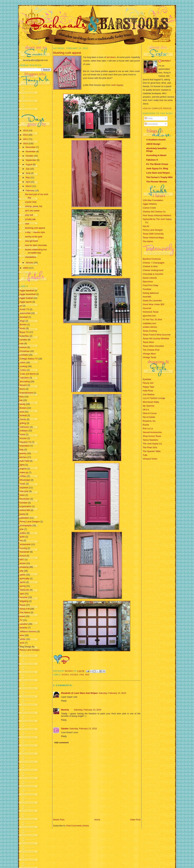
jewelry (23, 453)
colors (23, 362)
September (31, 160)
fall (21, 400)
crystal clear (31, 202)
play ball (29, 215)
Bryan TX (24, 332)
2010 (26, 143)
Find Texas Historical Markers (157, 215)
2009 (26, 268)
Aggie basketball (28, 294)
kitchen (23, 457)
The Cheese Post (151, 350)
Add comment (61, 743)
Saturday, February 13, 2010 (112, 693)
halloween (25, 427)
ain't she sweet (32, 211)
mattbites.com (150, 323)
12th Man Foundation (153, 200)
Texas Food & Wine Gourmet (157, 335)
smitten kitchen (150, 327)
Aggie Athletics (150, 204)
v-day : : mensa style (35, 232)
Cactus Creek (149, 208)
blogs (22, 321)
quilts (22, 537)
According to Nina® (156, 155)
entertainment (26, 393)
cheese (23, 347)
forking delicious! (151, 293)
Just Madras (149, 394)
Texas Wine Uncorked (153, 346)
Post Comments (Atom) (78, 826)
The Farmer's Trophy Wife (160, 177)
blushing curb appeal (35, 228)
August (29, 164)
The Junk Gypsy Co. (153, 444)
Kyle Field (25, 461)
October (30, 156)
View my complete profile (157, 108)
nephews (24, 488)
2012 (26, 135)
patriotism (24, 518)
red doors (111, 57)
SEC (22, 559)
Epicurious (148, 282)
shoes (23, 563)
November (31, 151)
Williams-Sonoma (28, 631)
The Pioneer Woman (157, 182)
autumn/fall (25, 313)
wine (22, 635)
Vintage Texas (150, 357)
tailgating (24, 601)
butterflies (24, 336)
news (22, 495)
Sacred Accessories (152, 432)
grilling (23, 423)
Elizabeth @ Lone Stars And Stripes (79, 693)
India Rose (148, 391)
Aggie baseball (27, 291)
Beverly (65, 710)
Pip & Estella (149, 417)
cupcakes (24, 378)
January (30, 263)
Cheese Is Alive (150, 266)
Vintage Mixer (149, 354)
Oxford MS (25, 510)
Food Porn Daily (151, 285)
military (23, 476)
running (23, 548)
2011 (26, 139)
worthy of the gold (34, 237)
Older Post (135, 820)
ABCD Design (153, 144)
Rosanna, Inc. (149, 421)
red (21, 541)
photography (26, 525)
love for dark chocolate (36, 245)
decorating (25, 381)
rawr (27, 224)
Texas (23, 605)
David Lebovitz (150, 278)
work (22, 643)
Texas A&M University (153, 234)
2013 (26, 130)
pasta (22, 514)
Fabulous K (152, 160)
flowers (23, 408)
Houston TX (25, 442)
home (23, 434)
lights (22, 465)
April (28, 182)
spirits (23, 575)
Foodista (147, 289)
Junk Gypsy (117, 85)
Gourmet (147, 308)
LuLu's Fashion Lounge (154, 398)
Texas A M (25, 609)
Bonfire (23, 325)
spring (23, 586)
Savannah (25, 552)
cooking (24, 366)
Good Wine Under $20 (154, 304)
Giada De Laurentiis (152, 301)
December (31, 147)
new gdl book (32, 241)
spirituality (25, 578)
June (28, 173)
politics (23, 533)
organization (26, 506)
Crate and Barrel (28, 374)
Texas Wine (148, 342)
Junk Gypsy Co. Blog (157, 168)
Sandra (65, 729)
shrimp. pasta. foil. (34, 206)
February (30, 190)
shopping (24, 567)
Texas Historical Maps (153, 238)
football (23, 415)
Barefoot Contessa (152, 259)
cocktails (24, 355)
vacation (24, 624)
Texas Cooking (150, 331)
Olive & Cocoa (150, 413)
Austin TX (24, 309)
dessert (23, 385)
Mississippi (25, 480)
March (29, 186)
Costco (23, 370)
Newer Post (59, 820)
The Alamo (25, 612)
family (23, 404)
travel (22, 616)
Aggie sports (26, 302)
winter (23, 639)
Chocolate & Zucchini (153, 274)
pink (22, 529)
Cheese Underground (153, 270)
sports (23, 582)
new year (24, 491)
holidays (24, 431)
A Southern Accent (156, 140)
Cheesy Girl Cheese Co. (154, 212)
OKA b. (146, 410)
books (23, 328)
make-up (24, 472)
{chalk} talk (30, 219)
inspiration (25, 446)
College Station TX (29, 359)
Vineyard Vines (150, 459)
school (23, 556)
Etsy (22, 397)
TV (21, 620)
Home (97, 820)
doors (23, 389)
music (23, 484)
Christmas (25, 351)
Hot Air (146, 226)
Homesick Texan (151, 312)
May (28, 177)
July (28, 169)
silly (22, 571)
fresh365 (147, 297)
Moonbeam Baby (151, 402)
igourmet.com (149, 316)
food (22, 412)
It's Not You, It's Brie (152, 320)
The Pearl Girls (150, 447)
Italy (22, 450)
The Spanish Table (152, 451)
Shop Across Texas (152, 436)
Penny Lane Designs (30, 522)
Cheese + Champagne (154, 263)
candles (24, 340)
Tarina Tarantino (150, 440)
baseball (24, 317)
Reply (64, 701)
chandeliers (31, 257)
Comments (151, 124)
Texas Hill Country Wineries (156, 338)
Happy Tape (149, 387)
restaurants (25, 544)
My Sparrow (149, 406)
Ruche (146, 425)
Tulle (145, 455)
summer (24, 597)
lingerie (23, 469)
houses (23, 438)
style (22, 594)
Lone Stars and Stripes (158, 173)
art (21, 306)
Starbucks (25, 590)
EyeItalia (147, 379)
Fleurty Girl (148, 383)
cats (22, 343)
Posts (149, 118)
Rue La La (148, 428)
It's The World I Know (157, 164)
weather (24, 628)
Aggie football (26, 298)
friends (23, 419)
